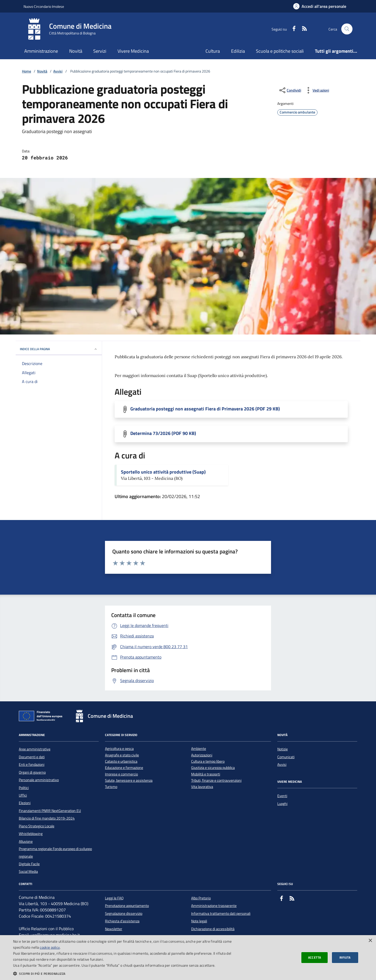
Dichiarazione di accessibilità (213, 929)
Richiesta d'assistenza (122, 921)
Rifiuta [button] (345, 957)
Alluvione (26, 841)
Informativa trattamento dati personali (221, 913)
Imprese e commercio (121, 774)
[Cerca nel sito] (347, 29)
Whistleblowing (31, 834)
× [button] (370, 941)
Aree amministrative (35, 749)
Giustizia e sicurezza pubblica (213, 768)
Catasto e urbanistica (121, 761)
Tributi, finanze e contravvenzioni (216, 781)
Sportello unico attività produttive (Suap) (163, 472)
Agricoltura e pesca (119, 749)
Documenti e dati (32, 757)
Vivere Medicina (133, 51)
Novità (76, 51)
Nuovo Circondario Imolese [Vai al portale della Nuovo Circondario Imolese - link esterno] (44, 6)
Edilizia (238, 51)
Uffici (23, 795)
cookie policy (50, 947)
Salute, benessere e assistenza (129, 781)
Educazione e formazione (124, 768)
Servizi (100, 51)
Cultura (213, 51)
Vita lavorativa (202, 787)
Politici (24, 788)
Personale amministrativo (39, 780)
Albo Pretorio (201, 898)
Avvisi (58, 71)
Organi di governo (32, 772)
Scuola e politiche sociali (280, 51)
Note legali (199, 921)
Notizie (283, 749)
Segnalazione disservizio (124, 913)
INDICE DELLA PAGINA (59, 349)
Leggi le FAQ (114, 898)
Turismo (111, 787)
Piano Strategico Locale (37, 826)
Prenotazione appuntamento (127, 906)
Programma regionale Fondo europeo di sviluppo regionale (55, 852)
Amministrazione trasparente (214, 906)
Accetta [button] (315, 957)
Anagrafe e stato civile (122, 755)
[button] (126, 973)
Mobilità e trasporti (206, 774)
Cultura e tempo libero (208, 761)
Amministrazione (41, 51)
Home (27, 71)
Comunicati (286, 757)
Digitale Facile (29, 864)
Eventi (282, 796)
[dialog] (188, 958)
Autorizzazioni (202, 755)
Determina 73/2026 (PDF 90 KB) (163, 433)
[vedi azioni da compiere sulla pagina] (317, 90)
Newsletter (114, 929)
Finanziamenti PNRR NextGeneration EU (50, 811)
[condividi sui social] (290, 90)
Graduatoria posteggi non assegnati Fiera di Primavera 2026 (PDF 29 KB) (205, 409)
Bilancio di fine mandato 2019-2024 (47, 818)
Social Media (28, 871)
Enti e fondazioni (32, 764)
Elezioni (25, 803)
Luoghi (282, 804)
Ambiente (199, 749)
